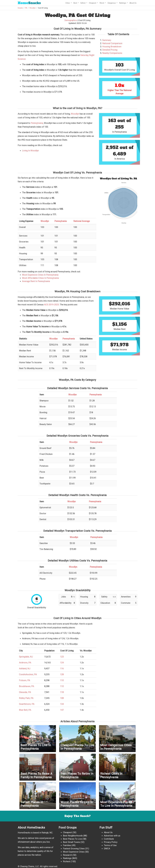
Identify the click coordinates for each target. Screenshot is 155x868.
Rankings (67, 858)
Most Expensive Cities (74, 852)
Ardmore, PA (25, 663)
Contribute (109, 839)
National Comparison (112, 43)
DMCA (107, 849)
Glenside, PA (25, 692)
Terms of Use (110, 845)
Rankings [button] (123, 3)
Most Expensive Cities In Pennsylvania (40, 275)
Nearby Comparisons (112, 53)
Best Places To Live (72, 839)
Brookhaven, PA (27, 686)
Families (67, 845)
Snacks (29, 3)
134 (62, 704)
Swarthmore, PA (27, 704)
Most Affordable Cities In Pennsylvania (40, 278)
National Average (82, 221)
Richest (67, 861)
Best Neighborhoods (73, 836)
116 (62, 669)
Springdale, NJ (26, 657)
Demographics (71, 20)
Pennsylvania (37, 123)
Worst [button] (102, 3)
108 (62, 698)
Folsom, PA (25, 680)
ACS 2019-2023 (51, 305)
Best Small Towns (71, 842)
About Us (133, 3)
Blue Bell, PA (25, 710)
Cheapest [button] (93, 3)
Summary (107, 40)
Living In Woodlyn (30, 151)
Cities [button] (68, 3)
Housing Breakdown (112, 47)
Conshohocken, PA (28, 674)
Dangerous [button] (112, 3)
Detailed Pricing (110, 50)
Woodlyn (33, 8)
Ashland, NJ (25, 669)
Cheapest (67, 832)
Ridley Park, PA (26, 698)
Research (67, 855)
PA (26, 8)
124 (62, 663)
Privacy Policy (111, 842)
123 (62, 657)
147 (62, 710)
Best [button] (75, 3)
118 (62, 692)
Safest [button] (83, 3)
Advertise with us (112, 836)
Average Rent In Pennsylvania (36, 281)
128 (62, 674)
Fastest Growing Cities (74, 849)
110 (62, 680)
